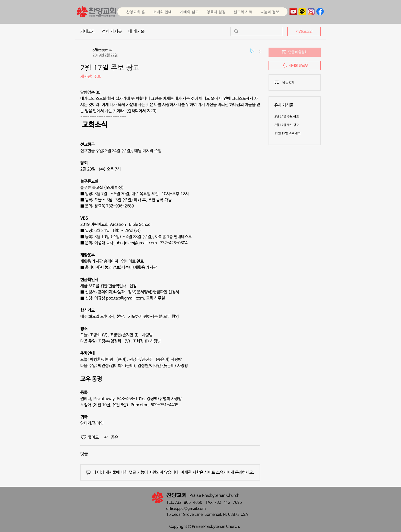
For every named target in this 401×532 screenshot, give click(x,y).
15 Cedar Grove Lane (184, 514)
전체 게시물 (112, 31)
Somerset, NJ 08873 (223, 514)
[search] (256, 31)
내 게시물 (136, 31)
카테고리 (88, 31)
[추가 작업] (257, 51)
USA (244, 514)
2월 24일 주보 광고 (287, 117)
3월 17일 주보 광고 (287, 125)
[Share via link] (110, 437)
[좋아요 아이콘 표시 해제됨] (84, 437)
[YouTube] (293, 12)
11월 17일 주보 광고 (288, 134)
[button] (189, 12)
